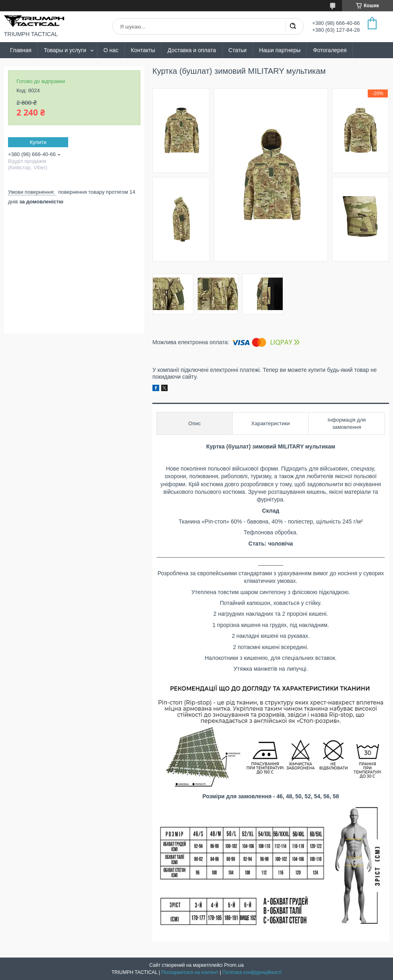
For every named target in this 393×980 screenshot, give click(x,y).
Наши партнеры (280, 50)
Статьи (238, 50)
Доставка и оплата (192, 50)
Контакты (143, 50)
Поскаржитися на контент (190, 972)
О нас (111, 50)
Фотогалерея (330, 50)
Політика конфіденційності (252, 972)
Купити (38, 142)
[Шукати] (293, 26)
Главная (21, 50)
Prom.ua (234, 965)
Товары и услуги (65, 50)
